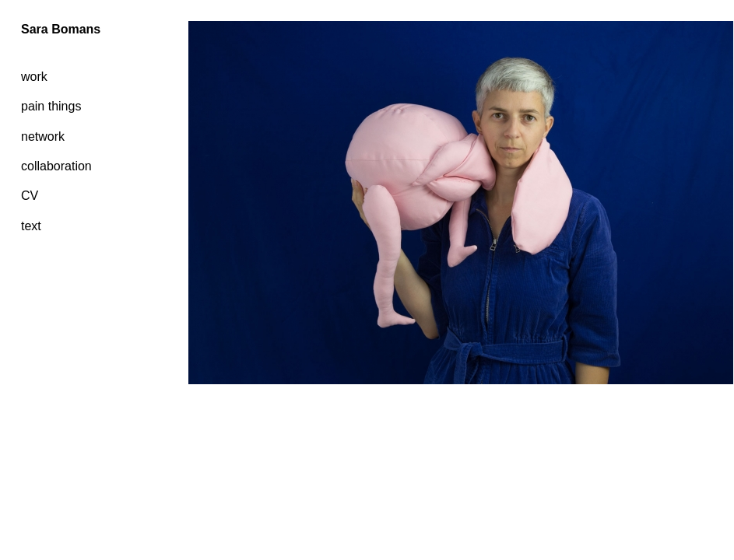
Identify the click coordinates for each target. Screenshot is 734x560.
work (34, 77)
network (43, 136)
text (31, 226)
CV (30, 196)
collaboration (56, 166)
